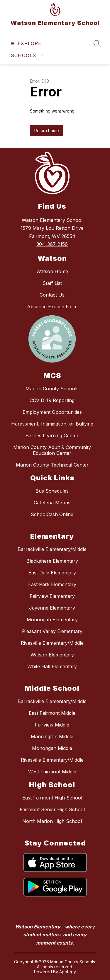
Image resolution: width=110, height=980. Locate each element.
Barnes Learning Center (52, 435)
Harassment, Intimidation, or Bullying (52, 424)
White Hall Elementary (52, 666)
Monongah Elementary (52, 620)
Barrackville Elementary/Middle (52, 549)
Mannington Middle (52, 736)
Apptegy (68, 972)
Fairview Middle (52, 725)
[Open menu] (25, 44)
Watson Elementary (52, 655)
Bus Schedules (52, 491)
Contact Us (52, 295)
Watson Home (52, 271)
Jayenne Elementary (52, 608)
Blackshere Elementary (52, 561)
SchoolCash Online (52, 514)
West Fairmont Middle (52, 772)
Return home (47, 131)
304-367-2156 (52, 244)
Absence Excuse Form (52, 307)
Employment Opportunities (52, 412)
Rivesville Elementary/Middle (52, 643)
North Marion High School (52, 821)
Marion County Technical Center (52, 465)
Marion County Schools (52, 389)
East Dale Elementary (52, 573)
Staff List (52, 283)
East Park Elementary (52, 584)
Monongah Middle (52, 748)
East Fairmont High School (52, 798)
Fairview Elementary (52, 596)
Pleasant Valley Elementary (52, 631)
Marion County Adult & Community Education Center (52, 450)
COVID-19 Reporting (52, 400)
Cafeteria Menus (52, 503)
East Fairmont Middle (52, 713)
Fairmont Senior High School (52, 809)
